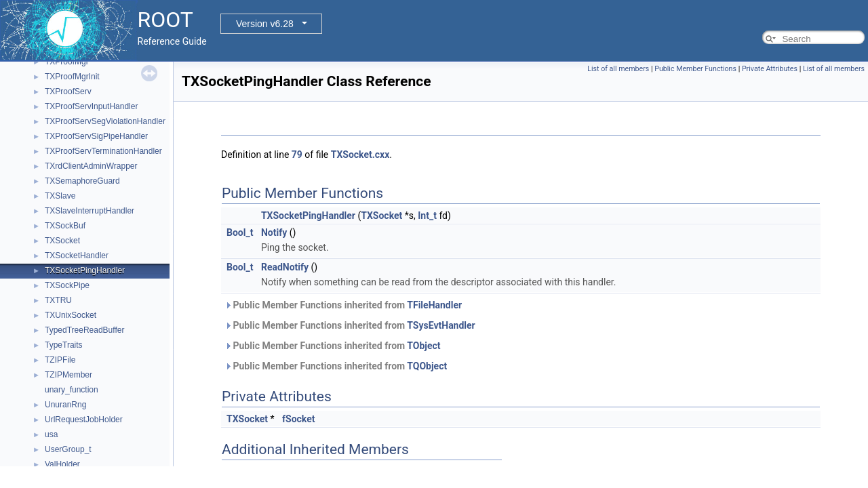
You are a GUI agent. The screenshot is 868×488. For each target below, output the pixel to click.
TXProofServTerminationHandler (103, 151)
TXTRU (58, 300)
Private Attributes (770, 69)
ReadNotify (285, 267)
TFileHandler (434, 305)
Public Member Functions (695, 69)
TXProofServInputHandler (91, 106)
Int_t (427, 216)
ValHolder (62, 464)
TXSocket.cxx (360, 155)
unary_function (72, 390)
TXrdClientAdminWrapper (91, 166)
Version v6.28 (265, 24)
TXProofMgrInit (72, 77)
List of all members (618, 69)
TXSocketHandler (77, 256)
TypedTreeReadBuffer (84, 330)
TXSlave (60, 196)
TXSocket (62, 241)
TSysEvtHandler (441, 325)
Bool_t (240, 232)
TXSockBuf (65, 226)
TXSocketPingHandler (85, 270)
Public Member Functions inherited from (343, 305)
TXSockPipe (67, 285)
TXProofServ (68, 91)
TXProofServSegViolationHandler (105, 121)
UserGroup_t (68, 449)
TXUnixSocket (71, 315)
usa (51, 434)
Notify (274, 232)
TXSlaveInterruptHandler (90, 211)
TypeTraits (64, 345)
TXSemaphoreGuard (82, 181)
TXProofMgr (67, 62)
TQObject (427, 366)
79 (297, 155)
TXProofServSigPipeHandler (96, 136)
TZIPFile (60, 360)
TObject (423, 346)
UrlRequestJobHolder (84, 420)
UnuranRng (65, 405)
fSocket (298, 419)
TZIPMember (68, 375)
